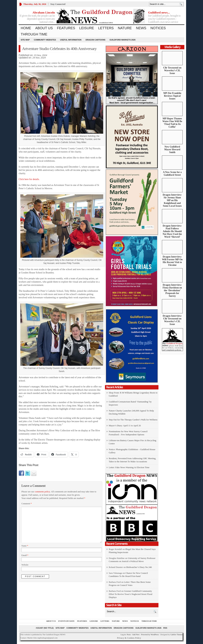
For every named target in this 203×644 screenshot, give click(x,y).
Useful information (71, 40)
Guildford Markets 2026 (122, 40)
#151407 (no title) (45, 628)
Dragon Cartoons (96, 40)
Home (26, 28)
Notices (158, 28)
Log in (123, 634)
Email (25, 555)
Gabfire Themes (177, 634)
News (141, 28)
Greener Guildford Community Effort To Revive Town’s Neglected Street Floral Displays (130, 594)
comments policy (42, 492)
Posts (129, 634)
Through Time (34, 34)
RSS (165, 628)
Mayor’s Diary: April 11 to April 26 (125, 425)
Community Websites (45, 40)
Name (25, 546)
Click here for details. (29, 179)
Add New (136, 634)
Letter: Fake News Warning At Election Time (129, 467)
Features (66, 28)
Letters (106, 28)
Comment (27, 504)
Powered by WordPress (150, 634)
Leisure (87, 28)
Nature (125, 28)
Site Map (25, 40)
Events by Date (66, 621)
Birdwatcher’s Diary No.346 (139, 567)
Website (25, 565)
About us (44, 28)
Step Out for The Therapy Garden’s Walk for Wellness (133, 420)
